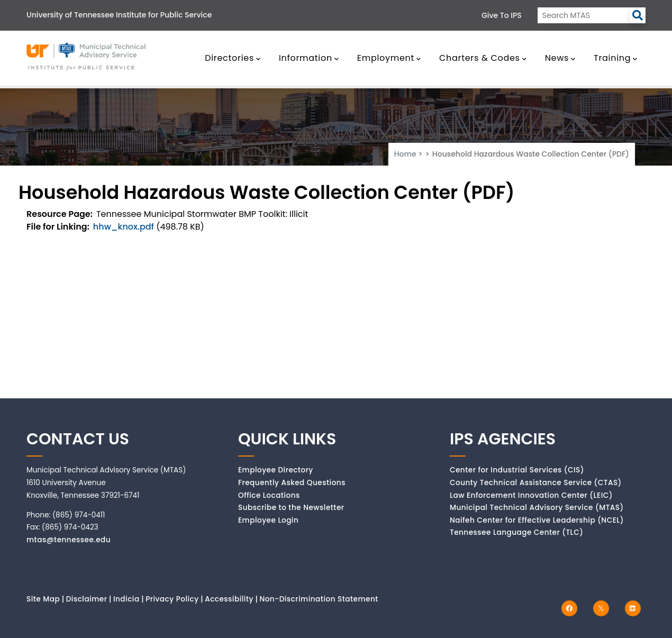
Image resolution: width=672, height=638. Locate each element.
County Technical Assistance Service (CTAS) (536, 483)
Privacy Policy (172, 599)
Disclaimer (87, 599)
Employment (389, 58)
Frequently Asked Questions (292, 483)
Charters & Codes (483, 58)
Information (309, 58)
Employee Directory (276, 470)
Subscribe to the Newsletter (291, 508)
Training (616, 58)
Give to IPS (502, 15)
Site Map (43, 599)
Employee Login (268, 520)
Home (405, 154)
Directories (233, 58)
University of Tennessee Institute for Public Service (119, 15)
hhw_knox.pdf (124, 227)
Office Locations (269, 495)
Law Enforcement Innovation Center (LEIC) (531, 495)
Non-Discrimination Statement (319, 599)
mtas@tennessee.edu (69, 540)
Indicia (126, 599)
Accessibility (229, 599)
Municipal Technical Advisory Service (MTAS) (537, 508)
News (560, 58)
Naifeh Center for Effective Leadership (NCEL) (537, 520)
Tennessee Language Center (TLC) (516, 532)
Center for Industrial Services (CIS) (517, 470)
